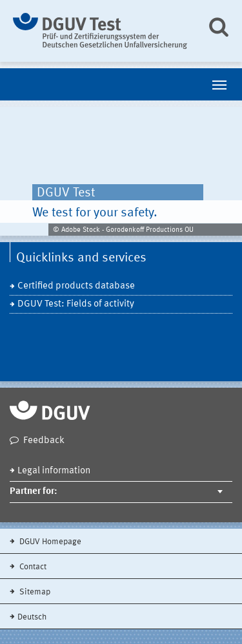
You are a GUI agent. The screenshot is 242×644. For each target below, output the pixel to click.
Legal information (54, 471)
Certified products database (76, 286)
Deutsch (32, 617)
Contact (32, 567)
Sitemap (34, 592)
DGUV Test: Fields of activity (76, 304)
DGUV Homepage (49, 542)
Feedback (44, 441)
